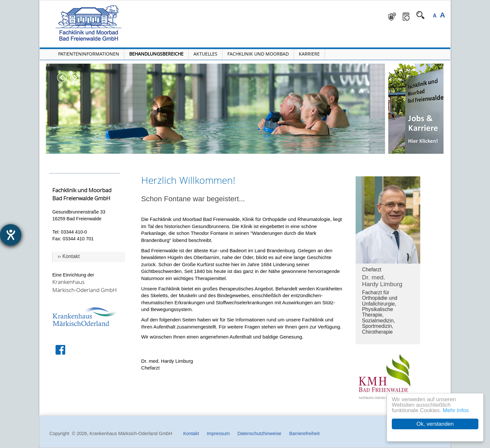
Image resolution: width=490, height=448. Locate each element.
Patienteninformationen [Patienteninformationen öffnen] (89, 54)
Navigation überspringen (157, 5)
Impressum (218, 433)
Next (75, 78)
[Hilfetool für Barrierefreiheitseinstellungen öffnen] (11, 235)
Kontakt (191, 433)
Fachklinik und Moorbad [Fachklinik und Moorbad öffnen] (258, 54)
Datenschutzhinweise (259, 433)
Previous (62, 78)
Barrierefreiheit (304, 433)
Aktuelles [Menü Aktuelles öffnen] (205, 54)
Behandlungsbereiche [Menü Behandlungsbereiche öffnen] (156, 54)
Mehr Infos (456, 410)
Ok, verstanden (435, 424)
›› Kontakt (69, 256)
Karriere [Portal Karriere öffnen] (309, 54)
